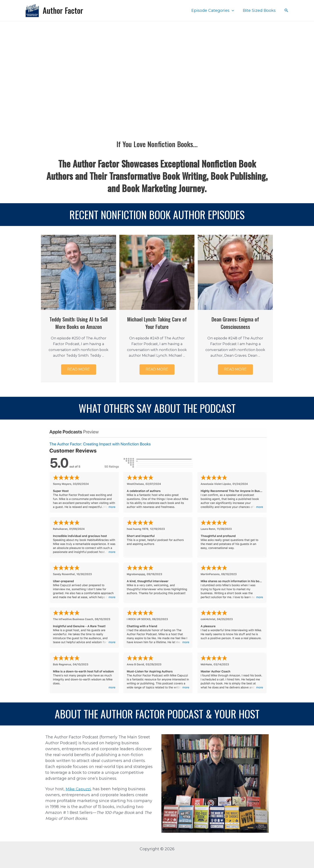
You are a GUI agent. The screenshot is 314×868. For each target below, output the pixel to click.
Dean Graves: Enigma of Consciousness (235, 323)
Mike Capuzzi (79, 789)
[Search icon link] (286, 11)
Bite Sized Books (260, 11)
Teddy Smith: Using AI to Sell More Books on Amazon (79, 323)
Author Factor (63, 10)
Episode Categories (214, 11)
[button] (78, 370)
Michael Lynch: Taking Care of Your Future (157, 323)
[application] (233, 11)
